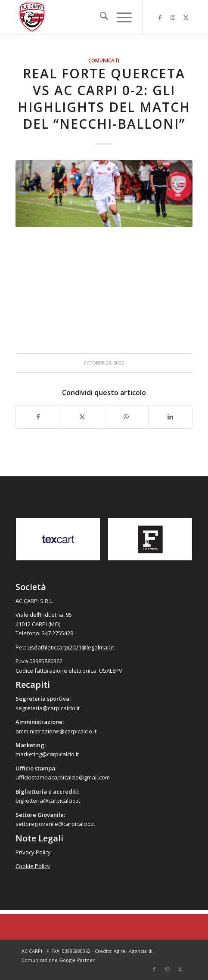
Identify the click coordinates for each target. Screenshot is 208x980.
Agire (120, 951)
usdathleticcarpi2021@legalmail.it (71, 647)
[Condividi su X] (82, 417)
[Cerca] (100, 17)
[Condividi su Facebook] (38, 417)
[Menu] (120, 17)
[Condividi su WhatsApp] (126, 417)
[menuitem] (100, 17)
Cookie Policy (33, 866)
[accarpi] (86, 17)
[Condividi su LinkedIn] (170, 417)
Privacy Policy (33, 852)
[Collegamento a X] (186, 17)
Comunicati (104, 60)
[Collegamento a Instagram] (173, 17)
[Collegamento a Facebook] (160, 17)
